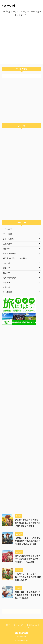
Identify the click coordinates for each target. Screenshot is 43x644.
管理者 (8, 625)
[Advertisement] (21, 41)
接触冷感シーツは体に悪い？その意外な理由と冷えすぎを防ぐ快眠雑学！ (28, 595)
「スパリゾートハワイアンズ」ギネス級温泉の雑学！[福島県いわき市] (28, 577)
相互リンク (27, 627)
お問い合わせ (33, 625)
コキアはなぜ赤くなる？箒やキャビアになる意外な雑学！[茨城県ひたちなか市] (28, 559)
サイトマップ (17, 627)
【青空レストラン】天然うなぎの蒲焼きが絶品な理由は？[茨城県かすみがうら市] (28, 541)
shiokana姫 (21, 633)
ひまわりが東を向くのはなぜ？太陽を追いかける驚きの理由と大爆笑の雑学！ (28, 523)
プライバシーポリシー (19, 625)
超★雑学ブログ (22, 637)
